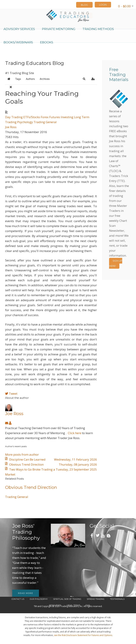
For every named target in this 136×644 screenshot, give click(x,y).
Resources (55, 605)
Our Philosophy (39, 599)
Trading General (45, 122)
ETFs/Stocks (32, 117)
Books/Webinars (18, 42)
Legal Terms (73, 605)
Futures (55, 117)
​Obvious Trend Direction (31, 487)
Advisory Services (19, 29)
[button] (84, 79)
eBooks (47, 42)
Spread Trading (96, 599)
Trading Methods (98, 29)
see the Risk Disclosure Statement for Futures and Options (83, 635)
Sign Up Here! (116, 263)
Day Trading (14, 117)
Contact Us (18, 599)
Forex (45, 117)
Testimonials (117, 599)
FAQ (88, 605)
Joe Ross (11, 127)
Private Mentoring (59, 29)
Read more (26, 593)
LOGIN (103, 5)
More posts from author (22, 454)
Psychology (25, 122)
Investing (67, 117)
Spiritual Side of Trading (67, 599)
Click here (75, 433)
